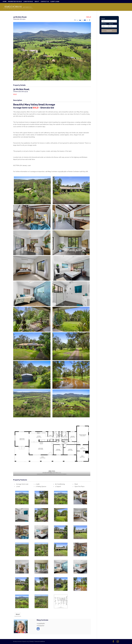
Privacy (32, 641)
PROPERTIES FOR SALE (15, 2)
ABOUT (37, 2)
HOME (5, 2)
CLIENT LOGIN (55, 2)
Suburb (103, 19)
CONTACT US (45, 2)
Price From (104, 24)
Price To (111, 24)
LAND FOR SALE (28, 2)
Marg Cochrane (42, 620)
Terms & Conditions (40, 641)
